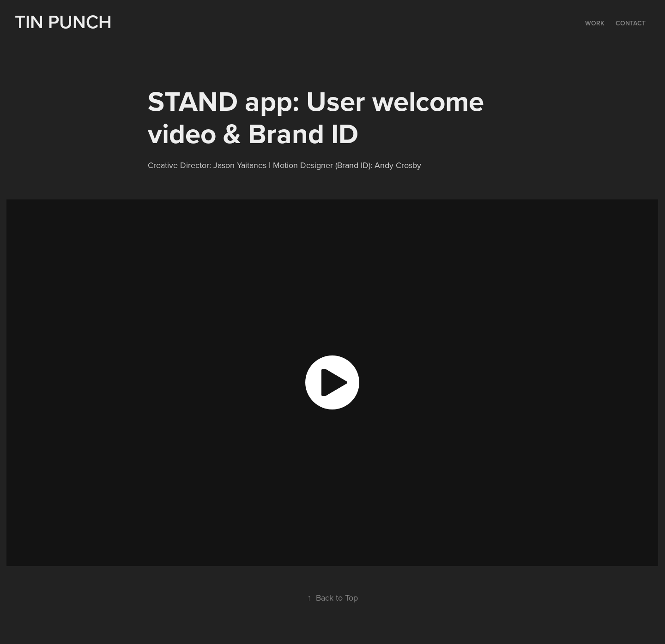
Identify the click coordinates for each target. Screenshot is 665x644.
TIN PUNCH (66, 21)
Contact (631, 23)
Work (595, 23)
